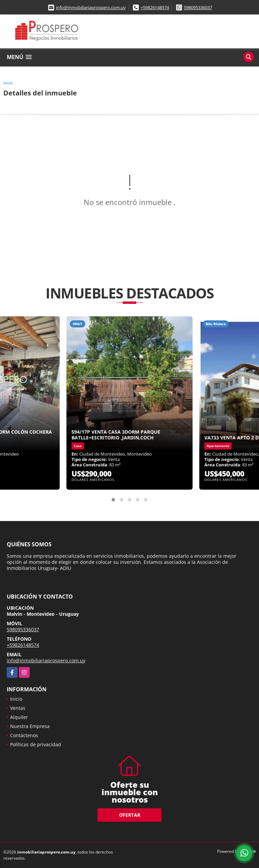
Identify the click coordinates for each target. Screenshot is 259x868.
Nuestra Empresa (30, 726)
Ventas (18, 708)
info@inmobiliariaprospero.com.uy (91, 7)
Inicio (8, 83)
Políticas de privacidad (36, 744)
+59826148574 (155, 7)
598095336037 (198, 7)
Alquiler (19, 717)
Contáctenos (24, 735)
